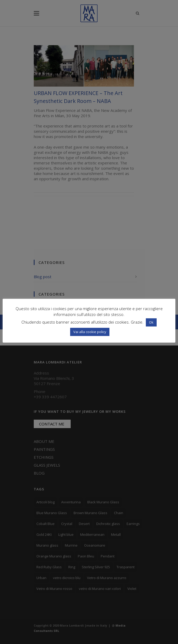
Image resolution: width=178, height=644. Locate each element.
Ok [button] (151, 322)
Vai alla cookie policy (90, 332)
